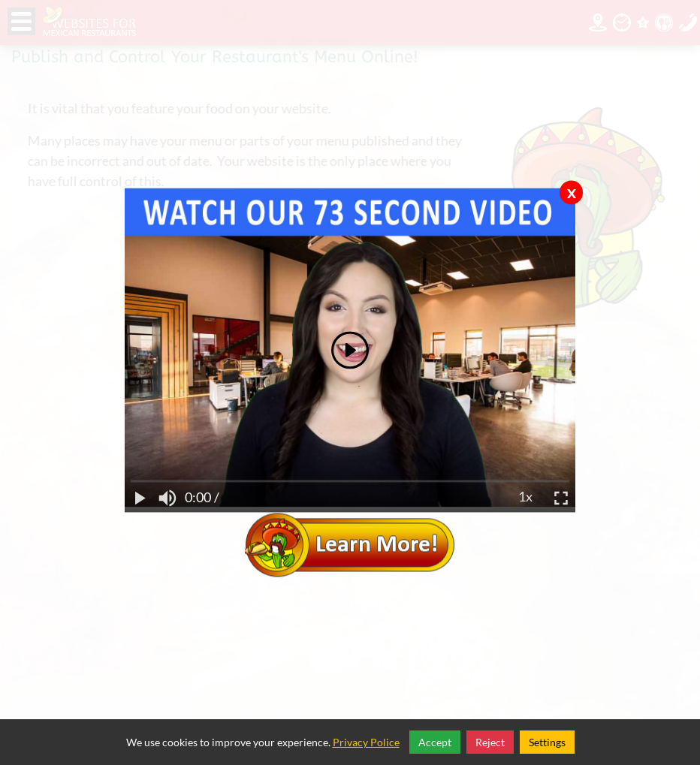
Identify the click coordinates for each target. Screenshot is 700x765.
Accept (435, 742)
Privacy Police (366, 742)
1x (525, 497)
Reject (490, 742)
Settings (547, 742)
